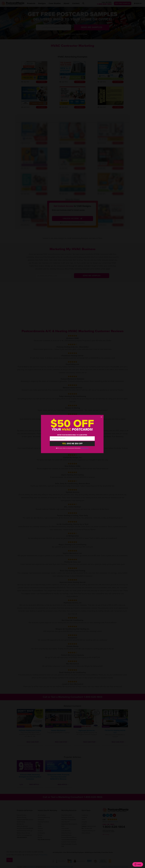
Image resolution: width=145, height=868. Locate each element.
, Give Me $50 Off (72, 444)
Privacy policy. (85, 448)
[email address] (72, 438)
